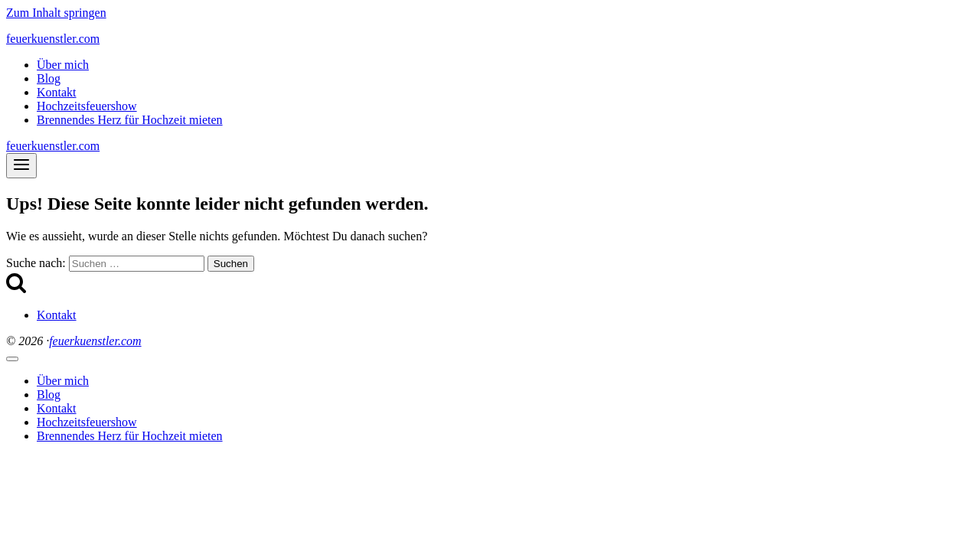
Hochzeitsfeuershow (87, 106)
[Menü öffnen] (21, 166)
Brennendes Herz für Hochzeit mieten (130, 120)
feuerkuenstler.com (95, 341)
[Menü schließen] (12, 359)
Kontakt (57, 92)
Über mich (63, 65)
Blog (49, 78)
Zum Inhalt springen (56, 13)
